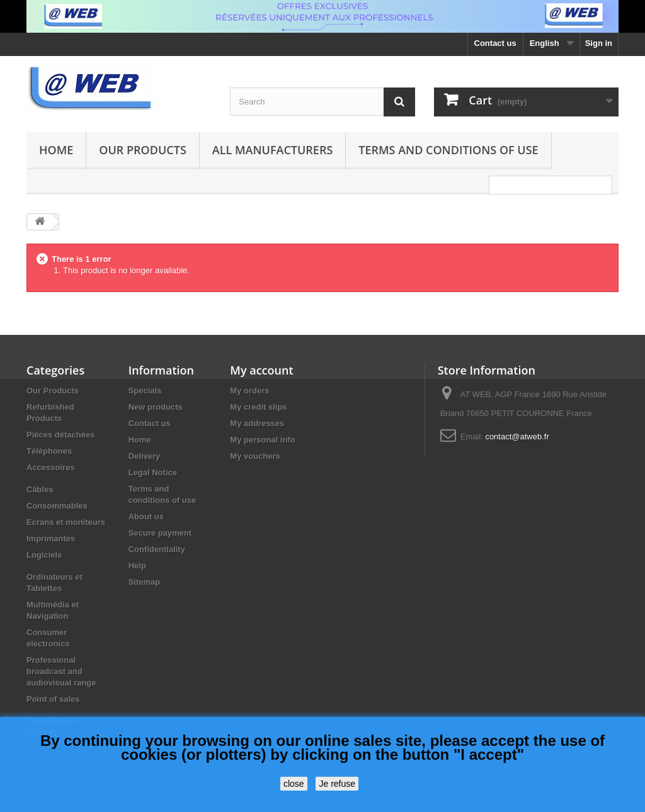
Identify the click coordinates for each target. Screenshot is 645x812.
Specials (145, 391)
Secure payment (160, 533)
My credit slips (258, 407)
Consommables (57, 506)
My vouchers (255, 456)
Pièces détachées (60, 435)
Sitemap (145, 582)
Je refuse (337, 784)
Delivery (145, 456)
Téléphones (49, 451)
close (294, 784)
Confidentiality (157, 549)
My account (261, 370)
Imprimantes (51, 539)
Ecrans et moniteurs (66, 522)
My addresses (257, 423)
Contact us (495, 43)
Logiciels (44, 555)
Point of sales (53, 699)
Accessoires (51, 467)
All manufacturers (272, 150)
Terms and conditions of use (448, 150)
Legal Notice (153, 472)
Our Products (142, 150)
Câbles (40, 489)
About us (146, 516)
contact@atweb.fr (517, 437)
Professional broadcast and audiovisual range (61, 671)
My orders (249, 391)
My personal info (262, 440)
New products (156, 407)
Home (56, 150)
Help (137, 566)
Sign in (599, 43)
